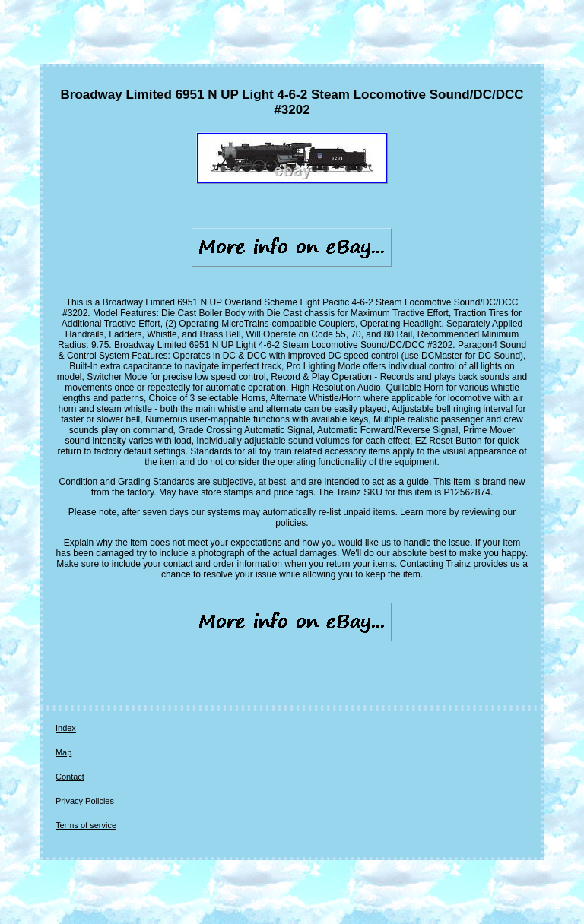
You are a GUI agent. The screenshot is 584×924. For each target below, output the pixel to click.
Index (66, 728)
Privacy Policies (85, 801)
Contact (70, 777)
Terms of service (86, 825)
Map (63, 752)
